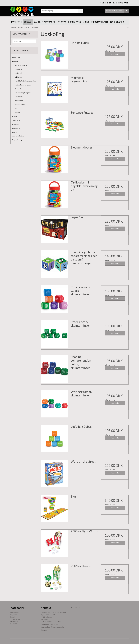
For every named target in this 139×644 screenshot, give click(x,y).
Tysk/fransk (16, 120)
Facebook (77, 608)
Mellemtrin (19, 73)
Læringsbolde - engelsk (23, 85)
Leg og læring (17, 140)
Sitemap (44, 630)
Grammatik (19, 97)
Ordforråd (18, 89)
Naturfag (16, 124)
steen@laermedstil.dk (55, 627)
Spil (16, 108)
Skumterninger (20, 104)
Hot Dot (17, 112)
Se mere (14, 624)
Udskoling (18, 77)
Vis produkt (115, 54)
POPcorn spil (19, 101)
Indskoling (18, 69)
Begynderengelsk (21, 65)
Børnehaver (17, 128)
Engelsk (15, 61)
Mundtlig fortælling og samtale (25, 81)
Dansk (15, 116)
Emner (15, 132)
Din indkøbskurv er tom (117, 11)
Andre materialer (18, 136)
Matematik (16, 57)
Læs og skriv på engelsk (23, 93)
